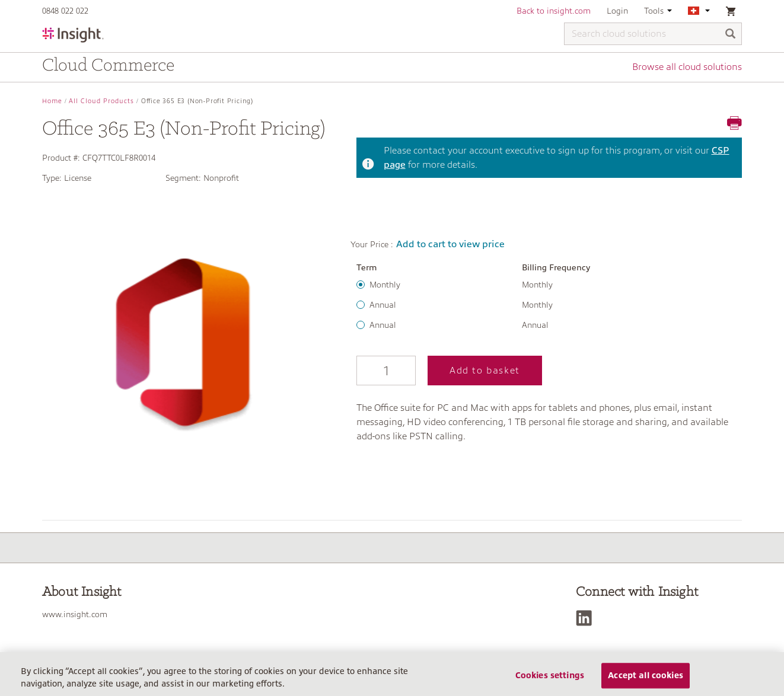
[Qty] (386, 371)
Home (52, 101)
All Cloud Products (101, 101)
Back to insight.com (554, 11)
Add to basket (485, 371)
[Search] (731, 35)
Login (617, 11)
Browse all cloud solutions (687, 67)
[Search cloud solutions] (653, 34)
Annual (383, 305)
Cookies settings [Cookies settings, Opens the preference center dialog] (550, 679)
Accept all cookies (646, 679)
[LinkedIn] (587, 618)
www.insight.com (75, 614)
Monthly (385, 285)
